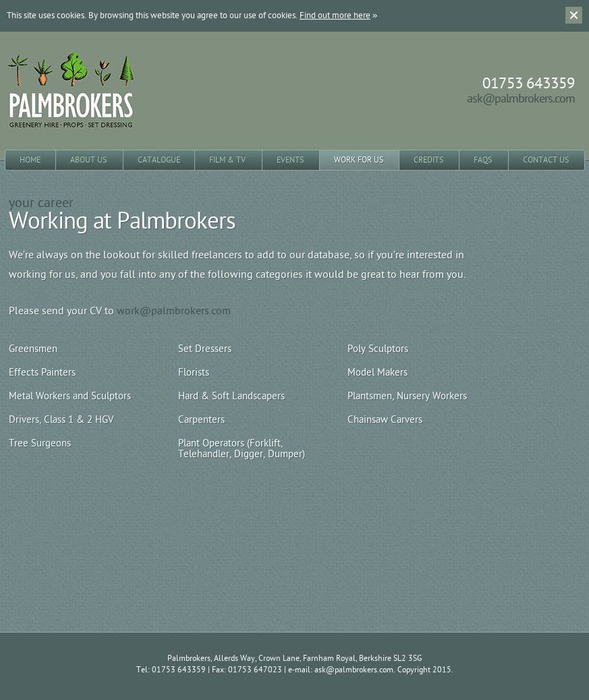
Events (290, 160)
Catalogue (159, 160)
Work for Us (359, 160)
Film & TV (227, 160)
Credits (428, 160)
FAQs (483, 160)
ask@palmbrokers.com (521, 99)
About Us (88, 160)
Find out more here (335, 16)
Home (30, 160)
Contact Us (546, 160)
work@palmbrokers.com (174, 311)
